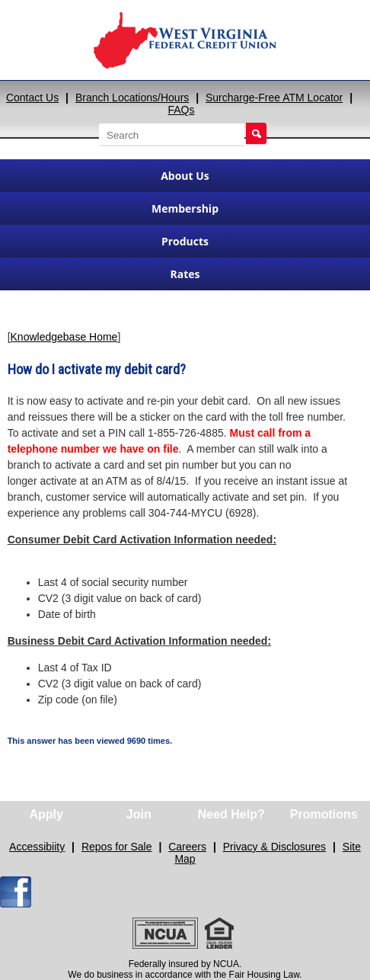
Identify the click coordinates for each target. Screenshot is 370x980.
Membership (185, 208)
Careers (187, 847)
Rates (185, 274)
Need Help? (231, 814)
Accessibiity (37, 847)
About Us (185, 176)
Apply (46, 814)
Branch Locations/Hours (132, 98)
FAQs (181, 110)
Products (185, 241)
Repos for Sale (117, 847)
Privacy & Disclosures (274, 847)
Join (139, 814)
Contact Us (32, 98)
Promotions (324, 814)
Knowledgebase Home (64, 337)
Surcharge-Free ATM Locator (274, 98)
